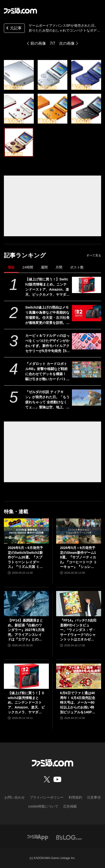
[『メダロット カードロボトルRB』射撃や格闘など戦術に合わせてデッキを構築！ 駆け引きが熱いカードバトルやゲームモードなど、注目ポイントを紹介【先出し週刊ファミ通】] (87, 370)
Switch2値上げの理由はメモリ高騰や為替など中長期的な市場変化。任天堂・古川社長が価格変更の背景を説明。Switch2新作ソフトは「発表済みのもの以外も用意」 (48, 315)
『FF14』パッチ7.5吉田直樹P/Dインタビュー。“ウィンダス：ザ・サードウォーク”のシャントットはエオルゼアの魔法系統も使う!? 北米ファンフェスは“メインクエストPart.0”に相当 (78, 630)
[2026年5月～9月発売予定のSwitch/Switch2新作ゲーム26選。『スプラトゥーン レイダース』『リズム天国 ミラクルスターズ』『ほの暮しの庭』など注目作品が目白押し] (26, 531)
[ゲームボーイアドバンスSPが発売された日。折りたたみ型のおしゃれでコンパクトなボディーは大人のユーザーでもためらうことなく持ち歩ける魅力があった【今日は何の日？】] (19, 75)
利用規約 (75, 797)
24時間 (28, 267)
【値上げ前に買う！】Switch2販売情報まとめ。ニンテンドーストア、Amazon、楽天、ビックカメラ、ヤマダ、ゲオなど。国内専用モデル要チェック (47, 287)
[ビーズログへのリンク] (69, 837)
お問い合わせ (15, 797)
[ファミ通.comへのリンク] (20, 11)
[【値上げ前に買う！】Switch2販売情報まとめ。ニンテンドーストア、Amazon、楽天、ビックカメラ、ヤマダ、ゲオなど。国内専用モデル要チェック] (87, 285)
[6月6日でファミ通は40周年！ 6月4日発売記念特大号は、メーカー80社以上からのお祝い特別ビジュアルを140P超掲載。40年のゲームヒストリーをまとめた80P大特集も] (79, 676)
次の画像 (67, 43)
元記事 (13, 29)
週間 (44, 267)
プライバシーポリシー (47, 797)
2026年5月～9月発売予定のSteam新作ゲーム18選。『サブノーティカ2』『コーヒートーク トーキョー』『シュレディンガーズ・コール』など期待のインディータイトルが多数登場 (79, 558)
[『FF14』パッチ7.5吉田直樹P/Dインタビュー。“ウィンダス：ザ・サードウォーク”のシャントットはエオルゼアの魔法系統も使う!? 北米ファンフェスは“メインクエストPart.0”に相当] (79, 604)
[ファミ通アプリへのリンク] (38, 837)
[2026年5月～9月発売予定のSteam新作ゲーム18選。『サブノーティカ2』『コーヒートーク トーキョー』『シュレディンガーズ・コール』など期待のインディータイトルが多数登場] (79, 531)
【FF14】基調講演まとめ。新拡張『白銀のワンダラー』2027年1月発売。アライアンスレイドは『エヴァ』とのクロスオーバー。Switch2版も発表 (26, 630)
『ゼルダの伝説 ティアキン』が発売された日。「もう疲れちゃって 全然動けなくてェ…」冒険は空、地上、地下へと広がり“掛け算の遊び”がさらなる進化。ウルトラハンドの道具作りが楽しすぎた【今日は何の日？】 (47, 400)
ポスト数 (77, 267)
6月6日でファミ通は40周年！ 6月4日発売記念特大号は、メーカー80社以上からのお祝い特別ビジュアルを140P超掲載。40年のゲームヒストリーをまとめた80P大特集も (78, 703)
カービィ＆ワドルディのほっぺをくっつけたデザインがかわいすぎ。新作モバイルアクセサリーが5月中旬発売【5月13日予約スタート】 (48, 344)
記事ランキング (25, 255)
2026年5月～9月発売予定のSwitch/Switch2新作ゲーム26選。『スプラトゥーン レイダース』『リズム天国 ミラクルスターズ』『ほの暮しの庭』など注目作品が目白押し (25, 558)
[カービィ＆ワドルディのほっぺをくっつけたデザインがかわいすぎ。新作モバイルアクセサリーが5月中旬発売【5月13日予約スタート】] (87, 341)
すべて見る (94, 255)
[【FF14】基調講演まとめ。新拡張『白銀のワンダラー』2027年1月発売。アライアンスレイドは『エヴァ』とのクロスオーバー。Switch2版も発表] (26, 604)
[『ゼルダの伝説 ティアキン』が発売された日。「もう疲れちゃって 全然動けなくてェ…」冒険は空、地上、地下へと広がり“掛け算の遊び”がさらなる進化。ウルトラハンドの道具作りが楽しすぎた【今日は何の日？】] (87, 398)
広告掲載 (70, 806)
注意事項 (94, 797)
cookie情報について (43, 806)
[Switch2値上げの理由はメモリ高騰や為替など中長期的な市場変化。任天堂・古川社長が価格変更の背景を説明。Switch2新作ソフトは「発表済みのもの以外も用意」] (87, 313)
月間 (59, 267)
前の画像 (38, 43)
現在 (11, 267)
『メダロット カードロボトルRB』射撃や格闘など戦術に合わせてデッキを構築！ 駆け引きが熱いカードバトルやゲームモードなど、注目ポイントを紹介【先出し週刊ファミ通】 (47, 372)
